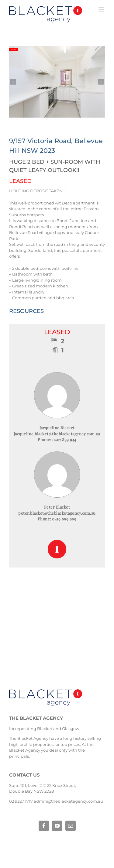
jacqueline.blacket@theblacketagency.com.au (57, 434)
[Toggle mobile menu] (102, 9)
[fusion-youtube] (57, 826)
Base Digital (36, 845)
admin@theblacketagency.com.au (68, 801)
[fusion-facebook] (44, 826)
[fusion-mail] (71, 826)
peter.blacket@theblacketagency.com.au (57, 513)
